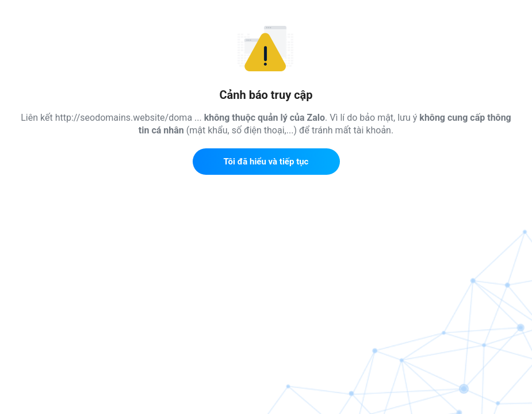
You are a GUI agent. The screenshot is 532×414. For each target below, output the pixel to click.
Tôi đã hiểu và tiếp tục (266, 162)
